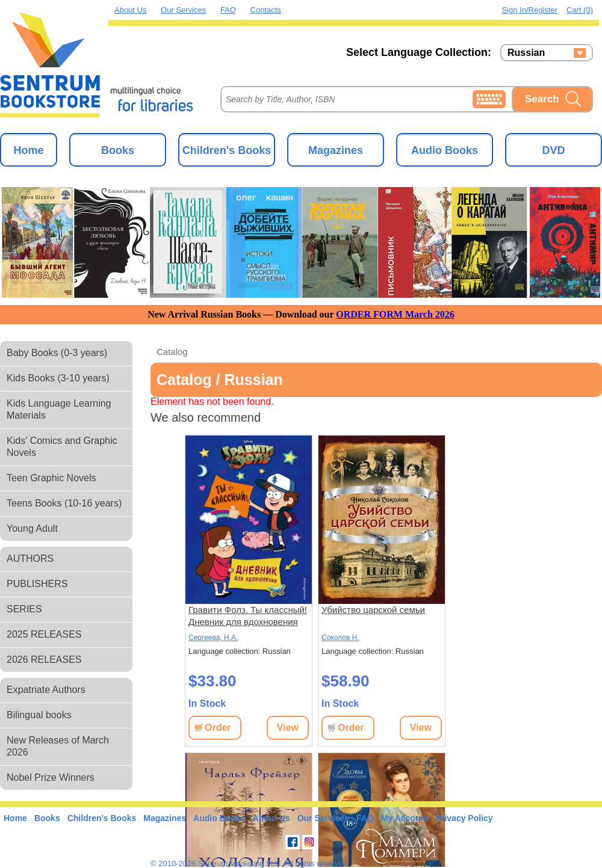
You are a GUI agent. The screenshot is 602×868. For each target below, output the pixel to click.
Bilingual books (39, 715)
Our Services (183, 10)
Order (218, 728)
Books (118, 150)
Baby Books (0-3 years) (57, 353)
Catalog (172, 352)
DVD (553, 150)
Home (28, 150)
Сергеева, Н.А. (213, 638)
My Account (405, 818)
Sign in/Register (529, 10)
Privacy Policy (464, 818)
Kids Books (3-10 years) (58, 378)
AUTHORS (30, 559)
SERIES (24, 609)
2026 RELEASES (44, 660)
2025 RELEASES (44, 634)
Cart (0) (580, 10)
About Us (130, 10)
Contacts (266, 10)
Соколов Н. (340, 638)
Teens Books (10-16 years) (64, 503)
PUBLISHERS (37, 584)
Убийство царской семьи (373, 610)
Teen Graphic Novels (51, 478)
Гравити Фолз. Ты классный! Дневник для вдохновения (248, 616)
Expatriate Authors (46, 690)
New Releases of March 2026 (58, 746)
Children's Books (227, 150)
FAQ (228, 10)
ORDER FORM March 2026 (395, 314)
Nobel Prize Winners (51, 777)
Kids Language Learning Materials (59, 409)
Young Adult (32, 528)
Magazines (336, 150)
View (288, 728)
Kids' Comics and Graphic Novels (62, 447)
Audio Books (445, 150)
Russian (526, 53)
